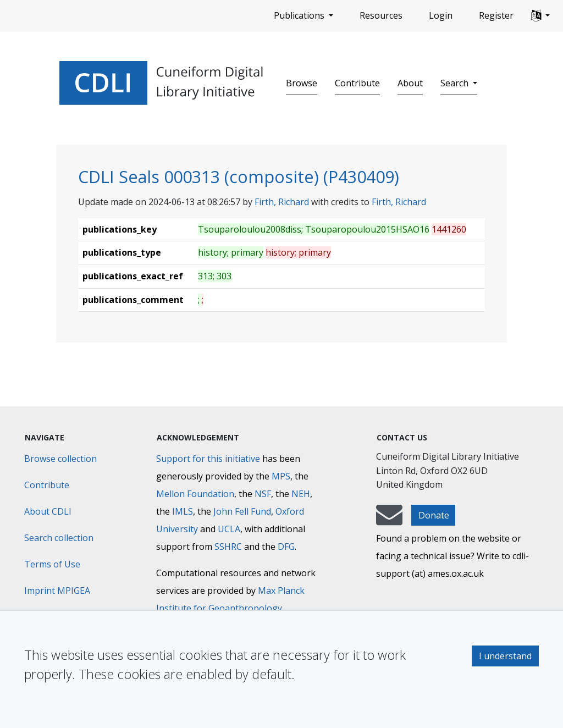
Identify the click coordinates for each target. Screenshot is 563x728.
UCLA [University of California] (229, 529)
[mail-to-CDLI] (389, 520)
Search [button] (456, 83)
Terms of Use (52, 564)
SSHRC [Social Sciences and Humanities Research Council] (228, 547)
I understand (505, 656)
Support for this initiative (208, 459)
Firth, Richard (282, 202)
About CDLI (48, 511)
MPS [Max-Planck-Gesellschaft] (281, 476)
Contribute (357, 83)
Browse (302, 83)
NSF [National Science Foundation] (263, 494)
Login (441, 15)
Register (496, 15)
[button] (540, 16)
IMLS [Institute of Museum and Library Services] (183, 511)
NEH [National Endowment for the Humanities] (301, 494)
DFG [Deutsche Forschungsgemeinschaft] (286, 547)
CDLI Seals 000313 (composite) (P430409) (239, 177)
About (410, 83)
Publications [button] (300, 15)
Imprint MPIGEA (57, 591)
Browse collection (60, 459)
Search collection (59, 538)
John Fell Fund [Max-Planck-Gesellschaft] (242, 511)
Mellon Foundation (195, 494)
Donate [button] (434, 515)
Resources (381, 15)
